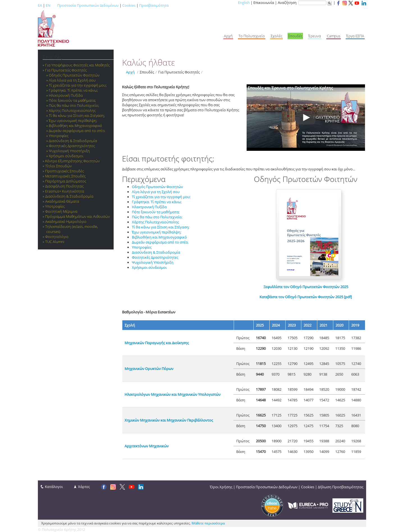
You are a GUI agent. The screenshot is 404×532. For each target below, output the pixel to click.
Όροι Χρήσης (221, 487)
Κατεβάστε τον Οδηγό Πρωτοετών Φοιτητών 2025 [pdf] (306, 297)
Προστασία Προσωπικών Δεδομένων (88, 5)
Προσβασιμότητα (154, 5)
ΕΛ (40, 5)
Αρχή (130, 72)
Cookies (129, 5)
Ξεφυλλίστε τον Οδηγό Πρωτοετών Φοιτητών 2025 (306, 287)
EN (48, 5)
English (244, 3)
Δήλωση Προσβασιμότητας (341, 487)
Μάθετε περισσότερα (208, 523)
